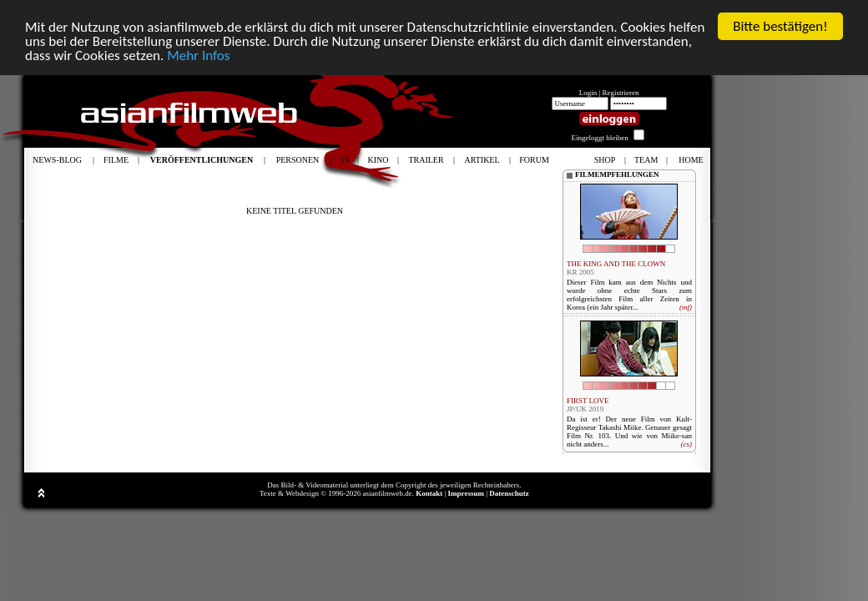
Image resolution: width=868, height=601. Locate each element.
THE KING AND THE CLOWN (616, 264)
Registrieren (621, 93)
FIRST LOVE (588, 401)
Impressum (466, 493)
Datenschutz (509, 493)
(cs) (686, 444)
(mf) (686, 307)
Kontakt (429, 493)
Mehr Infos (198, 55)
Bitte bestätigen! (780, 26)
